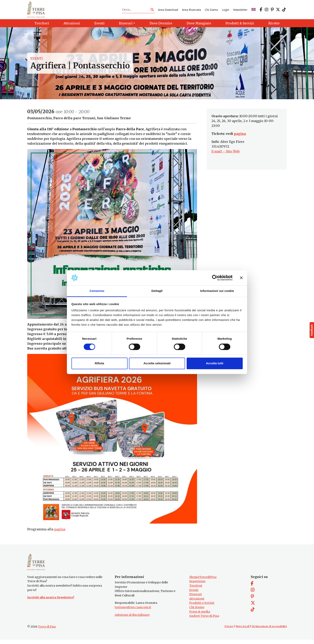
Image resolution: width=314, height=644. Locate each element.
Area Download (168, 11)
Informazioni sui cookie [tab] (217, 291)
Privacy (229, 631)
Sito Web (233, 154)
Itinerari (196, 599)
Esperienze (197, 586)
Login (226, 11)
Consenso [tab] (97, 291)
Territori (196, 590)
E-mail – (219, 154)
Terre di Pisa (47, 631)
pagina (60, 532)
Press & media (200, 616)
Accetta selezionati (157, 363)
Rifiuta (99, 363)
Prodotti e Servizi (202, 607)
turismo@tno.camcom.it (133, 612)
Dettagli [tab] (157, 291)
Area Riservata (191, 11)
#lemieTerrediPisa (203, 581)
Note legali (243, 631)
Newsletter (240, 11)
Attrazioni (197, 603)
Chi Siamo (211, 11)
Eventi (37, 61)
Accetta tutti (215, 363)
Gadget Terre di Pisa (204, 620)
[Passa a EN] (254, 11)
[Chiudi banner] (241, 278)
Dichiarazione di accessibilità (269, 631)
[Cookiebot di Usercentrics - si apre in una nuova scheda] (215, 278)
